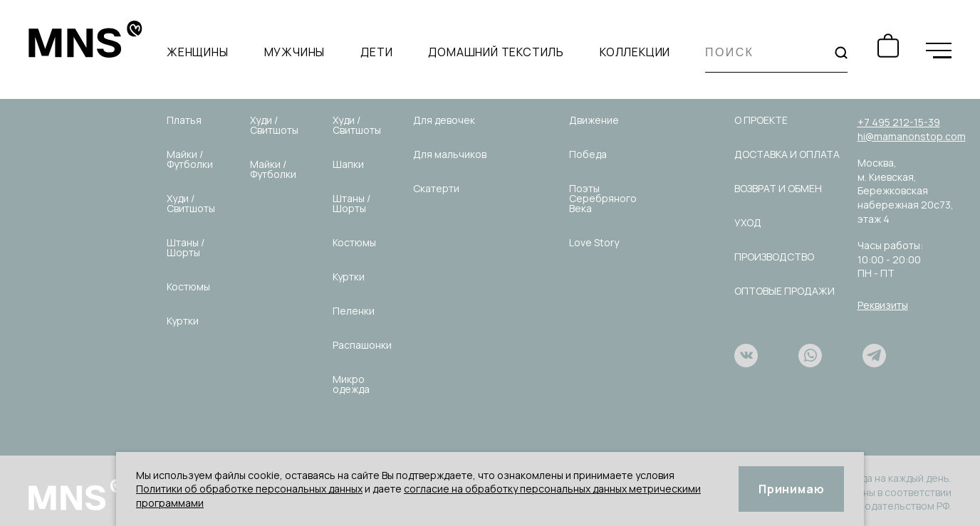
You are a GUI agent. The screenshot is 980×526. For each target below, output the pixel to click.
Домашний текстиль (496, 53)
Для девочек (444, 120)
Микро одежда (351, 384)
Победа (588, 154)
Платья (184, 120)
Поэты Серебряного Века (603, 198)
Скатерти (436, 188)
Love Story (594, 242)
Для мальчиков (450, 154)
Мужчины (295, 53)
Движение (594, 120)
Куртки (183, 321)
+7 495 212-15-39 (899, 122)
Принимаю (791, 489)
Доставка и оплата (787, 154)
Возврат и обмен (778, 188)
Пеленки (354, 311)
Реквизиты (883, 305)
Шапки (348, 164)
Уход (748, 222)
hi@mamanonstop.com (912, 136)
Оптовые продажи (784, 291)
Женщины (198, 53)
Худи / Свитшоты (191, 203)
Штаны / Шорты (186, 247)
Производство (774, 257)
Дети (376, 53)
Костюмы (188, 286)
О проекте (761, 120)
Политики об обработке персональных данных (249, 489)
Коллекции (635, 53)
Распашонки (362, 345)
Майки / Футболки (190, 159)
